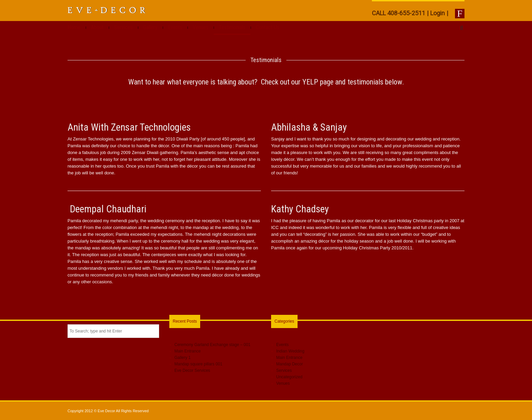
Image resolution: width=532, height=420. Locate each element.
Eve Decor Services (192, 370)
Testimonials (232, 27)
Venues (201, 27)
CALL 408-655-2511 (398, 13)
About (97, 27)
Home (74, 27)
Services (123, 27)
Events (175, 27)
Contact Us (268, 27)
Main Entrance (187, 351)
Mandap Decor (290, 364)
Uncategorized (289, 377)
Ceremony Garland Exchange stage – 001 (212, 345)
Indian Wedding (290, 351)
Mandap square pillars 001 (198, 364)
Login (438, 13)
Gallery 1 (183, 358)
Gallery (150, 27)
